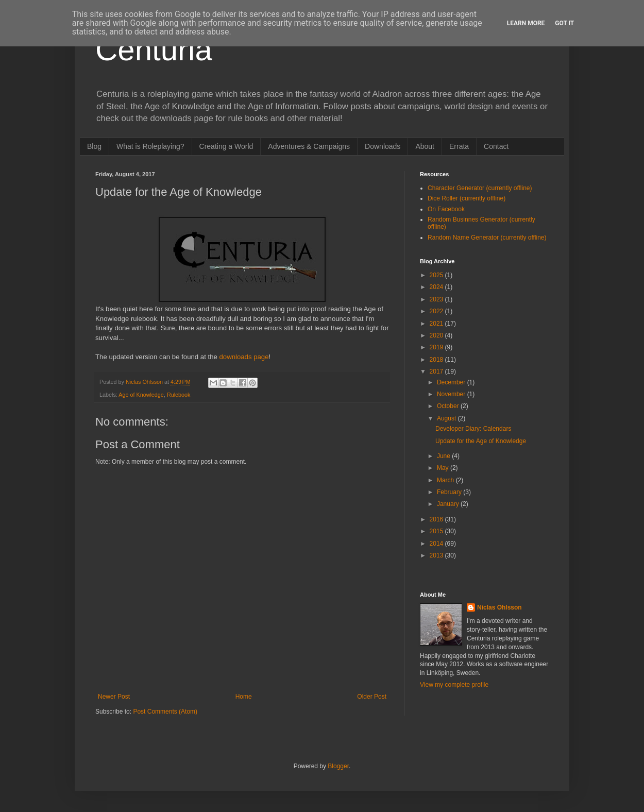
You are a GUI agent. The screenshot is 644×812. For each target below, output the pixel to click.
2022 (437, 311)
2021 (437, 324)
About (425, 146)
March (446, 480)
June (444, 456)
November (452, 394)
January (449, 504)
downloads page (244, 357)
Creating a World (226, 146)
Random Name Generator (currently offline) (487, 238)
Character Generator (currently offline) (480, 188)
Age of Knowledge (141, 395)
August (447, 418)
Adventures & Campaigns (309, 146)
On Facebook (446, 209)
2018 (437, 360)
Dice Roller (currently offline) (467, 198)
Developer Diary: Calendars (473, 429)
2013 (437, 555)
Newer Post (114, 697)
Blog (94, 146)
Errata (459, 146)
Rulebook (179, 395)
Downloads (383, 146)
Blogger (338, 766)
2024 (437, 287)
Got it (564, 23)
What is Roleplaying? (150, 146)
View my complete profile (454, 685)
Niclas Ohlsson (499, 607)
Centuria (154, 50)
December (452, 382)
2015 (437, 531)
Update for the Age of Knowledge (481, 441)
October (449, 406)
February (450, 492)
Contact (496, 146)
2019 (437, 347)
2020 (437, 335)
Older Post (372, 697)
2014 (437, 544)
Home (244, 697)
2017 (437, 371)
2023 (437, 299)
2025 (437, 275)
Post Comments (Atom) (165, 712)
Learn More (526, 23)
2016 (437, 519)
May (444, 468)
